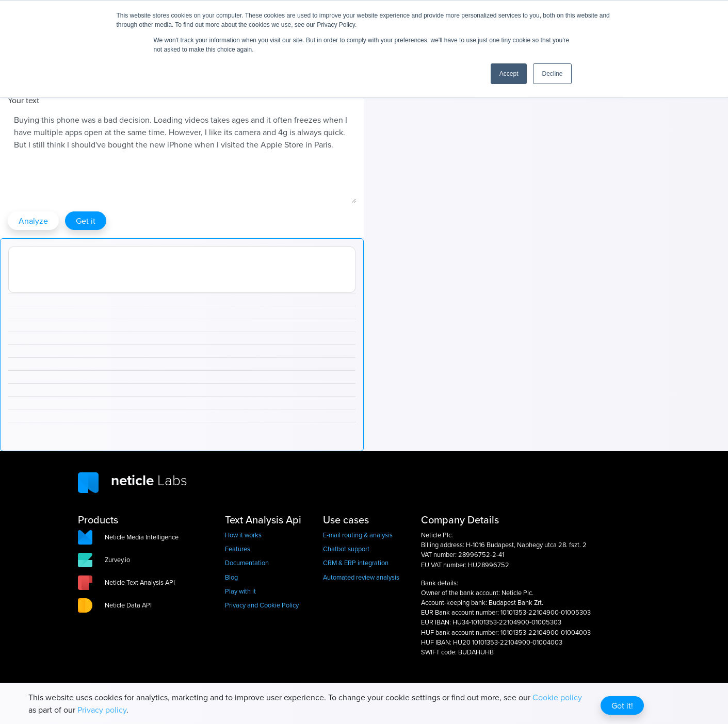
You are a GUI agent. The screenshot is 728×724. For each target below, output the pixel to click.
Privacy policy (102, 710)
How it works (243, 535)
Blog (231, 577)
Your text (23, 100)
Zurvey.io (117, 560)
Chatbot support (346, 549)
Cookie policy (557, 697)
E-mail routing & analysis (358, 535)
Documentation (247, 563)
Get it (86, 221)
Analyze (33, 221)
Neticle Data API (128, 605)
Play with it (240, 591)
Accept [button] (509, 74)
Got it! (622, 705)
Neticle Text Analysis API (140, 582)
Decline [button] (552, 74)
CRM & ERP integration (356, 563)
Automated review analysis (361, 577)
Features (238, 549)
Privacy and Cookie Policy (262, 605)
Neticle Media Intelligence (142, 537)
